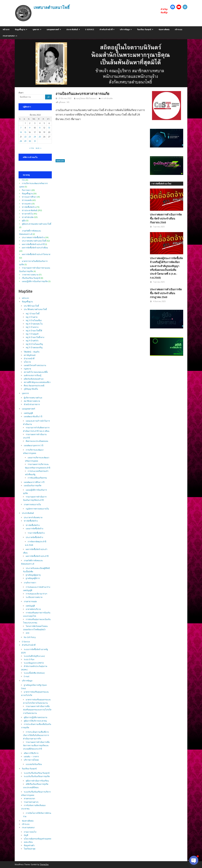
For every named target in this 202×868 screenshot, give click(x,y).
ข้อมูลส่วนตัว (29, 845)
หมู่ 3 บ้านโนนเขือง (34, 320)
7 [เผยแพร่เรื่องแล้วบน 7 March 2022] (21, 128)
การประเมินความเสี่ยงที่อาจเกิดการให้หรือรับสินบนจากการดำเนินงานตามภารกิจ (36, 735)
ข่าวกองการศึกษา (29, 197)
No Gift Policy (30, 637)
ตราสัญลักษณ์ (30, 355)
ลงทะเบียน (28, 842)
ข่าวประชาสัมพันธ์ (30, 210)
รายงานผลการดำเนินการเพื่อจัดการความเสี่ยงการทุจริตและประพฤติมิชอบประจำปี (36, 746)
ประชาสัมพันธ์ (72, 29)
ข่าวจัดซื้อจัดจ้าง (29, 207)
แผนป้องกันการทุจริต (33, 486)
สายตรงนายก (29, 799)
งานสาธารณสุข (30, 601)
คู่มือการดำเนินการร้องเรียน (37, 781)
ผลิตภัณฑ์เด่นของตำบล (34, 379)
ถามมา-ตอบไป (30, 832)
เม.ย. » (38, 148)
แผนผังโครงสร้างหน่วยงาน (35, 365)
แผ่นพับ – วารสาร (31, 757)
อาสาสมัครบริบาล (33, 609)
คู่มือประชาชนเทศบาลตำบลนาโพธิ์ (37, 224)
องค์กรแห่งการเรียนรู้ (33, 375)
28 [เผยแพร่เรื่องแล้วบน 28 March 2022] (21, 141)
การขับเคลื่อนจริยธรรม (37, 478)
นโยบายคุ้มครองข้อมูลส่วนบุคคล (37, 839)
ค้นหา (21, 93)
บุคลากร (36, 29)
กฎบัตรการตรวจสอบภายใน (37, 509)
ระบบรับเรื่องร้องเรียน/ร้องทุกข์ (37, 773)
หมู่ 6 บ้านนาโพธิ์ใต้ (34, 331)
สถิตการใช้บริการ (31, 753)
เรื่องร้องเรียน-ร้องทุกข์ (31, 278)
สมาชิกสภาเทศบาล (32, 401)
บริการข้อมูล (125, 29)
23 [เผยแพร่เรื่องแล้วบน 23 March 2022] (30, 137)
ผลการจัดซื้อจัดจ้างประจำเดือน (35, 248)
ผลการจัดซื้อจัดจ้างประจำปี (33, 244)
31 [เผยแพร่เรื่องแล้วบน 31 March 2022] (35, 141)
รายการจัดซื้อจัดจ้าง (36, 533)
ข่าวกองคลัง (27, 200)
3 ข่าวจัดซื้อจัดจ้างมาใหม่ (161, 184)
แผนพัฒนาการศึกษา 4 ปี (34, 482)
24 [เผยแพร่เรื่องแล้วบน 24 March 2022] (35, 137)
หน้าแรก (6, 29)
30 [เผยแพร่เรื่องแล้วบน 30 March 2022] (30, 141)
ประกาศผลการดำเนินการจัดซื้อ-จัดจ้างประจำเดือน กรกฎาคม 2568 (166, 293)
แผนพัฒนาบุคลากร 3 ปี (34, 445)
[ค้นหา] (48, 97)
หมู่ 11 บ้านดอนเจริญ (34, 347)
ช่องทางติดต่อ (164, 29)
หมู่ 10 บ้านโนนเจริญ (34, 344)
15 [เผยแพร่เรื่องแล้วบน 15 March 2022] (25, 132)
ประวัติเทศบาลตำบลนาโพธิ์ (35, 309)
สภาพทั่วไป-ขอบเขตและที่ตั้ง (36, 372)
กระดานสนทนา (9, 36)
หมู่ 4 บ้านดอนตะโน (34, 324)
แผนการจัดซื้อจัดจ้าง (34, 529)
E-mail (27, 676)
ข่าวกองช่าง (27, 204)
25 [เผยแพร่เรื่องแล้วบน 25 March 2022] (40, 137)
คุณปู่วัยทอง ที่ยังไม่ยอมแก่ (86, 98)
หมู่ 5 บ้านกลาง (32, 327)
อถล (28, 633)
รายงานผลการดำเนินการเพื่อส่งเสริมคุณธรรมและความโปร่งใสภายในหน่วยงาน (37, 710)
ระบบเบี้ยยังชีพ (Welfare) (34, 673)
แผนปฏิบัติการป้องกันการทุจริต (35, 281)
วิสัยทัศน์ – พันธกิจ (32, 352)
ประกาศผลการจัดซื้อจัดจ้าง (33, 237)
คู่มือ (24, 221)
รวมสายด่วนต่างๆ (31, 802)
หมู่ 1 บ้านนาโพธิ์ (33, 314)
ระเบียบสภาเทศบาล (34, 597)
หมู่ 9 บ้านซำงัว (32, 341)
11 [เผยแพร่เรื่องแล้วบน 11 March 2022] (40, 128)
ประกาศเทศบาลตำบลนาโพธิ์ (34, 241)
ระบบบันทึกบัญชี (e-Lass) (34, 656)
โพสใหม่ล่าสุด (30, 849)
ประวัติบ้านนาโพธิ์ (31, 306)
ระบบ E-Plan (29, 659)
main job (60, 161)
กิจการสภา (26, 190)
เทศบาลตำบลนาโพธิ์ (52, 7)
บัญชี (26, 835)
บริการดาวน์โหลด (31, 760)
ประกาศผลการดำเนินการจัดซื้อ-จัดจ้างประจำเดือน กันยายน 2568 (166, 218)
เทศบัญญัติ (28, 413)
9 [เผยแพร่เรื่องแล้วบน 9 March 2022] (30, 128)
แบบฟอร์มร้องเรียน (34, 764)
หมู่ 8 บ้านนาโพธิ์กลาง (35, 337)
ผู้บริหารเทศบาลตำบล (33, 398)
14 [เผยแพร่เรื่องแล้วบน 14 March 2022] (21, 132)
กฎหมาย (27, 369)
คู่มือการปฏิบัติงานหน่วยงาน (35, 717)
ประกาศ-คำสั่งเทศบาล (33, 517)
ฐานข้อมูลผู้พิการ (33, 578)
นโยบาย (27, 362)
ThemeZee (44, 864)
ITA (23, 180)
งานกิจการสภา (30, 583)
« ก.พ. (32, 148)
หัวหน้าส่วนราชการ (32, 404)
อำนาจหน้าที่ (29, 359)
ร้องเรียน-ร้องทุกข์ (144, 29)
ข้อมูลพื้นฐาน (20, 29)
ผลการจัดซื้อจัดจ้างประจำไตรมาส (36, 254)
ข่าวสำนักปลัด (107, 98)
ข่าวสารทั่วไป (28, 214)
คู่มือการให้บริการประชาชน (35, 721)
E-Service (90, 29)
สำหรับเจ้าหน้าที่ (106, 29)
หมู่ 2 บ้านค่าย (32, 317)
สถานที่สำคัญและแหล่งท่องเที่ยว (37, 382)
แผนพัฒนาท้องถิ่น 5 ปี (33, 416)
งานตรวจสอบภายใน (32, 504)
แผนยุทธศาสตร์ (53, 29)
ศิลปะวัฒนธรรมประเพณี (34, 386)
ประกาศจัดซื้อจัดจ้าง (34, 537)
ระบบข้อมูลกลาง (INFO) (34, 663)
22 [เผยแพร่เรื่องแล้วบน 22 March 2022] (25, 137)
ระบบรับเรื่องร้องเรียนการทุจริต (37, 776)
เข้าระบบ (178, 29)
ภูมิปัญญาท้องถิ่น (31, 389)
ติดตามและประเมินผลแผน (37, 441)
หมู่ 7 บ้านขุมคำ (32, 334)
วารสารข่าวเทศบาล (30, 275)
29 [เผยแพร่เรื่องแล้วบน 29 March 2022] (25, 141)
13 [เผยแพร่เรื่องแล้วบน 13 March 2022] (49, 128)
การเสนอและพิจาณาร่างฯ (36, 594)
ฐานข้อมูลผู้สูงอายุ (33, 575)
